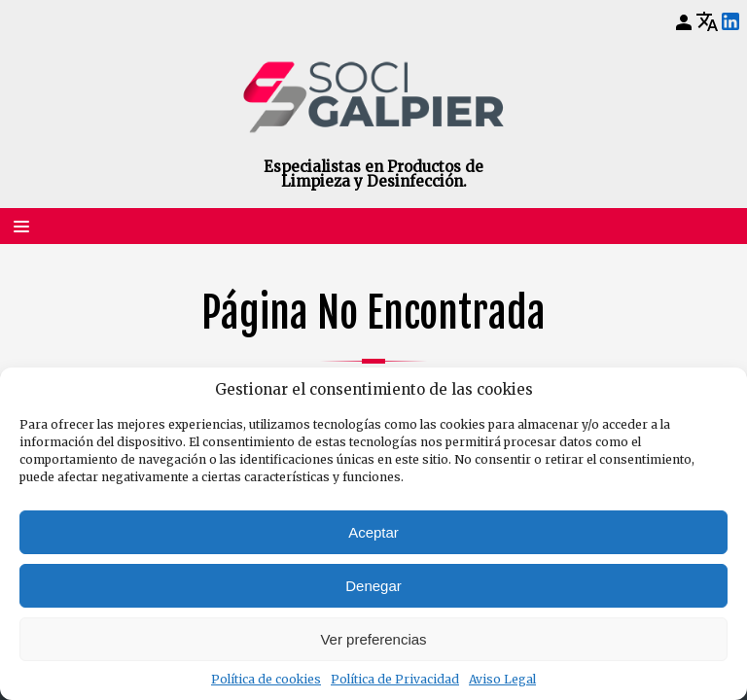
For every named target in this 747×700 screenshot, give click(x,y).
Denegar (373, 586)
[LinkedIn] (730, 22)
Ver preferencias (373, 639)
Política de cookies (266, 679)
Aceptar (373, 532)
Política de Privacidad (395, 679)
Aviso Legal (502, 679)
